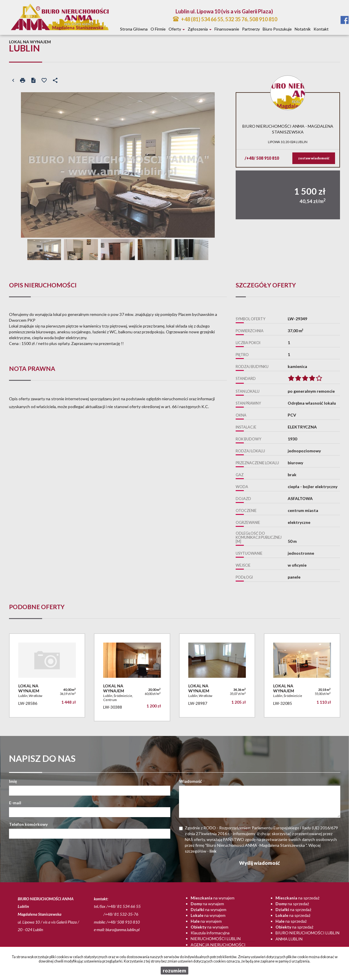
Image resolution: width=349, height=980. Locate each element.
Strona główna (134, 29)
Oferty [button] (177, 29)
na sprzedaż (297, 898)
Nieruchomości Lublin (216, 939)
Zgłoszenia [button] (200, 29)
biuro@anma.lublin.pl (122, 930)
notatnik (303, 29)
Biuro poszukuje (277, 29)
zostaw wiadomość (314, 158)
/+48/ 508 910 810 (262, 158)
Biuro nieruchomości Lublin (307, 933)
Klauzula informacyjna (210, 933)
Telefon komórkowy (28, 824)
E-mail (15, 803)
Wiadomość (190, 781)
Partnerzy (251, 29)
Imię (13, 781)
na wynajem (213, 898)
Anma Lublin (289, 939)
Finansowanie (227, 29)
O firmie (158, 29)
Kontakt (321, 29)
